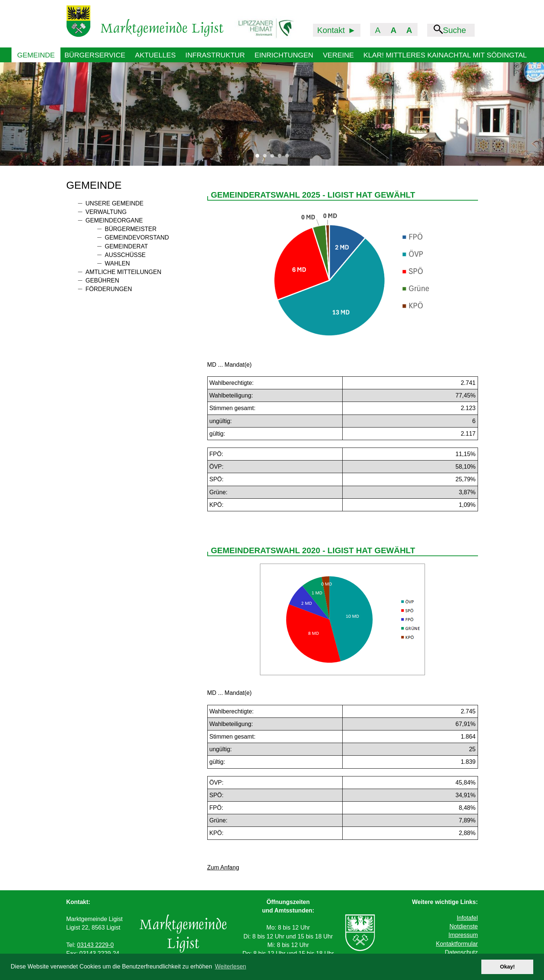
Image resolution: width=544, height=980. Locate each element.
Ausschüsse (125, 255)
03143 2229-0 (95, 945)
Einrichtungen (284, 55)
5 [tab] (289, 158)
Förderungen (109, 289)
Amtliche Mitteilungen (123, 272)
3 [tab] (274, 158)
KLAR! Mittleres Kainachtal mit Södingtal (445, 55)
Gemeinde (36, 55)
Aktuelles (155, 55)
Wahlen (118, 263)
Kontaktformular (457, 944)
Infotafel (467, 918)
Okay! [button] (507, 967)
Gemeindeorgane (114, 220)
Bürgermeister (131, 229)
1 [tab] (259, 158)
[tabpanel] (272, 114)
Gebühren (103, 281)
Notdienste (464, 926)
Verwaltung (106, 212)
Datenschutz (461, 952)
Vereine (338, 55)
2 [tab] (267, 158)
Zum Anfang (223, 867)
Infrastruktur (215, 55)
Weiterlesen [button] (231, 966)
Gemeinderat (126, 246)
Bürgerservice (95, 55)
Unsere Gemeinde (115, 203)
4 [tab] (281, 158)
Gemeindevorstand (137, 237)
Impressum (463, 935)
